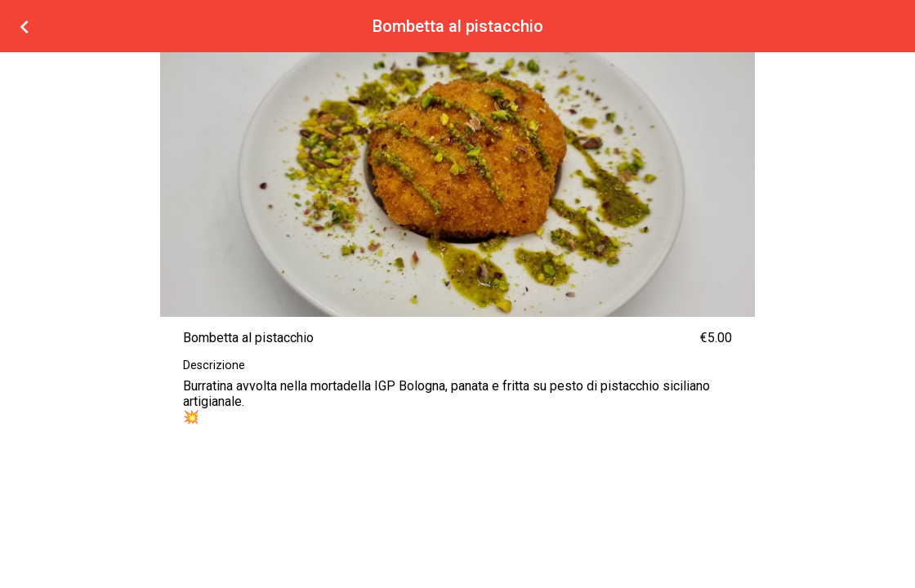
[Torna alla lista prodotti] (25, 26)
